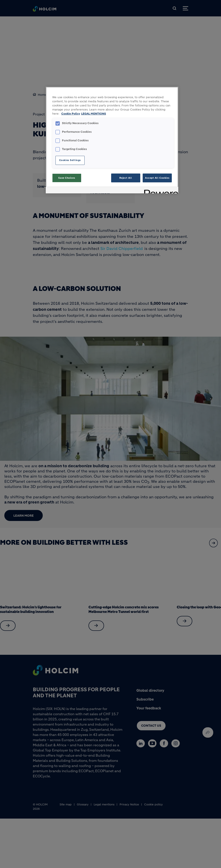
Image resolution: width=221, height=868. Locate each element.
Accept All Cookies (157, 178)
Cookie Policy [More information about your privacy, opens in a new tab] (71, 114)
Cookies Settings (70, 160)
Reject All (126, 178)
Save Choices (67, 178)
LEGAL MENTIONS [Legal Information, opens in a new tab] (94, 114)
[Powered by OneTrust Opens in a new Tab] (160, 191)
